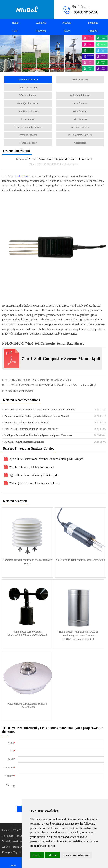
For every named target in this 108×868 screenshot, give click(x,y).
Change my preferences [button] (76, 855)
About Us (41, 23)
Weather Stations (28, 95)
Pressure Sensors (28, 135)
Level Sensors (80, 103)
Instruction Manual (28, 80)
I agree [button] (37, 855)
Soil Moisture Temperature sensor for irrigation (80, 560)
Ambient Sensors (80, 127)
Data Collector (80, 119)
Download (41, 31)
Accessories (80, 143)
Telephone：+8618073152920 (18, 836)
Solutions (93, 23)
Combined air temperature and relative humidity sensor (28, 562)
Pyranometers (28, 119)
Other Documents (28, 88)
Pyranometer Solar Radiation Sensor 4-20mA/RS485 (27, 706)
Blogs (67, 31)
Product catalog (80, 80)
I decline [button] (52, 855)
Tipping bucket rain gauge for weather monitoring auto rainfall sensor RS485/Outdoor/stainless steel (78, 635)
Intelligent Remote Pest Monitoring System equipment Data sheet (38, 435)
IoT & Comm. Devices (80, 135)
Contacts (93, 31)
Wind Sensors (80, 111)
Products (67, 23)
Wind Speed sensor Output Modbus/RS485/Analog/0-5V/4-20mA (28, 634)
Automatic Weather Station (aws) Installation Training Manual (37, 416)
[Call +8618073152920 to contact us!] (81, 9)
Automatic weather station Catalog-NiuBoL (27, 423)
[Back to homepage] (27, 9)
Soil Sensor (22, 176)
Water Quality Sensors (28, 103)
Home (15, 23)
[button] (48, 69)
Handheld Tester (28, 143)
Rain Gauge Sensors (28, 111)
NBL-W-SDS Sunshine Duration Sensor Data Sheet (31, 429)
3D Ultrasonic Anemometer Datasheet (24, 442)
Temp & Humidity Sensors (28, 127)
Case (15, 31)
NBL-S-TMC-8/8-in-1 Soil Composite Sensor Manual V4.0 (40, 380)
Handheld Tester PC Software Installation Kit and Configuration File (40, 410)
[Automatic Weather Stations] (54, 53)
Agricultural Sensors (80, 95)
